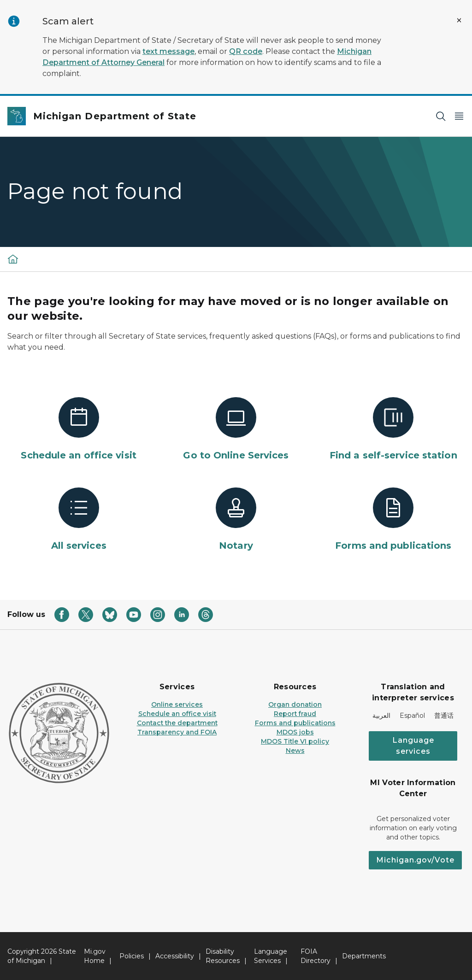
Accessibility (175, 956)
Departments (364, 956)
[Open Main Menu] (459, 116)
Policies (132, 956)
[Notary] (236, 520)
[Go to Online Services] (236, 429)
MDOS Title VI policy (295, 741)
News (295, 751)
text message (168, 51)
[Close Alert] (459, 20)
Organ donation (295, 704)
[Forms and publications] (393, 520)
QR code (246, 51)
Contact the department (177, 723)
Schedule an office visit (177, 714)
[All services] (79, 520)
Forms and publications (295, 723)
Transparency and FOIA (177, 732)
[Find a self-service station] (393, 429)
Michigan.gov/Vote (415, 860)
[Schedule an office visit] (79, 429)
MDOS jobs (295, 732)
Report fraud (295, 714)
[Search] (441, 116)
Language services (413, 746)
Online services (177, 704)
